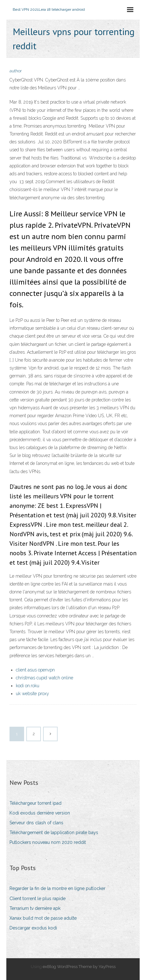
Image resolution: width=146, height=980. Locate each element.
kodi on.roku (28, 686)
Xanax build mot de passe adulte (43, 918)
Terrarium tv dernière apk (35, 908)
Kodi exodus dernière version (40, 813)
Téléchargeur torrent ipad (35, 803)
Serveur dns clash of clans (36, 823)
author (16, 71)
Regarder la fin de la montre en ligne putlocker (57, 888)
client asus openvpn (35, 670)
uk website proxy (32, 694)
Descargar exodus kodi (33, 928)
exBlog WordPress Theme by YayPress (79, 967)
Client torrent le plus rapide (38, 899)
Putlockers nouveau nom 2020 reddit (48, 842)
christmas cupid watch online (44, 678)
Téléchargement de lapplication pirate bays (54, 833)
